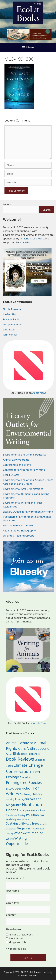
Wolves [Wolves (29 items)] (10, 839)
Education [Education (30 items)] (25, 777)
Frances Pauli (11, 319)
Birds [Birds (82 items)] (17, 753)
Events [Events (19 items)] (18, 789)
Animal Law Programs (16, 460)
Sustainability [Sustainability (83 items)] (16, 823)
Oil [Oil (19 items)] (20, 811)
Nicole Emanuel (12, 309)
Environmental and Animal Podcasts (24, 455)
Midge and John (18, 942)
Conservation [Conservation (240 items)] (18, 771)
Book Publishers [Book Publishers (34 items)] (30, 754)
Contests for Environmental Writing (24, 470)
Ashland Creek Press (32, 238)
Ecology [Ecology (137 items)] (12, 777)
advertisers (26, 242)
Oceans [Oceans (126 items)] (12, 810)
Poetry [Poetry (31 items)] (22, 815)
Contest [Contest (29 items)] (36, 772)
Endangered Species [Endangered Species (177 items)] (24, 782)
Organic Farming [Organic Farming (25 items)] (31, 810)
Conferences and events (17, 465)
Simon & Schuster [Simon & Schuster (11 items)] (23, 819)
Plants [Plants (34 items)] (9, 815)
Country (11, 915)
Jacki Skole (9, 329)
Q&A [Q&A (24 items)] (42, 815)
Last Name (12, 903)
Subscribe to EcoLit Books (18, 525)
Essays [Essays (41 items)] (10, 788)
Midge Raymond (13, 324)
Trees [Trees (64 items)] (35, 823)
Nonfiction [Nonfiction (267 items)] (32, 804)
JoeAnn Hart (10, 314)
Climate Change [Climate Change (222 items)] (28, 765)
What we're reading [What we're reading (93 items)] (29, 833)
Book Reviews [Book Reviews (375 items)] (20, 759)
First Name (12, 891)
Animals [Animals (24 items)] (22, 749)
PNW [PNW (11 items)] (16, 815)
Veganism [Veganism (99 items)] (25, 828)
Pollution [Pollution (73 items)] (32, 815)
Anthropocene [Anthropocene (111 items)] (38, 749)
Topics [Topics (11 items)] (29, 824)
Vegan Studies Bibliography (19, 531)
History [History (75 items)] (37, 794)
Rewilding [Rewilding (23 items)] (11, 819)
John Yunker (10, 335)
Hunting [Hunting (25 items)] (10, 799)
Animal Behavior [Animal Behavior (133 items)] (20, 743)
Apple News (39, 393)
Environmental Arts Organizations (23, 489)
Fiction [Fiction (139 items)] (27, 788)
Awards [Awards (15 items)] (9, 754)
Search (7, 204)
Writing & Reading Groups (19, 536)
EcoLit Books (16, 938)
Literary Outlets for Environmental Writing (28, 512)
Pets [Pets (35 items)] (43, 810)
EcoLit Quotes (11, 475)
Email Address (15, 878)
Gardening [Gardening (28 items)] (25, 794)
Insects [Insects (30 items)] (19, 799)
